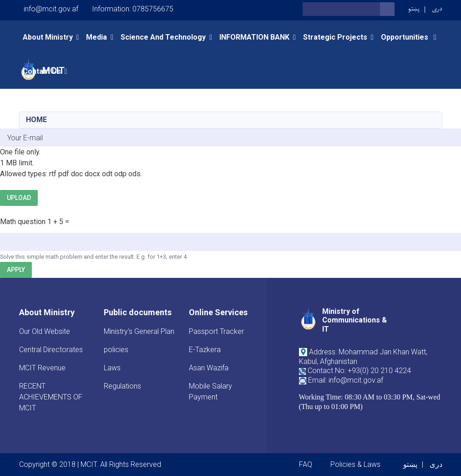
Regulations (122, 386)
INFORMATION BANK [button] (254, 37)
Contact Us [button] (42, 71)
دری (437, 9)
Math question (23, 222)
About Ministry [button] (48, 37)
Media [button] (96, 37)
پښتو (414, 9)
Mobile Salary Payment (210, 392)
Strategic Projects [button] (335, 37)
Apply (16, 270)
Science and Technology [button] (163, 37)
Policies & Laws (355, 464)
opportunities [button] (405, 37)
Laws (112, 368)
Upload (19, 198)
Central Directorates (51, 350)
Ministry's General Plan (139, 331)
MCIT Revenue (42, 368)
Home (36, 120)
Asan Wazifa (209, 368)
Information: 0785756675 (133, 9)
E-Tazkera (205, 350)
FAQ (306, 464)
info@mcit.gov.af (51, 9)
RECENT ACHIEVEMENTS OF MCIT (51, 397)
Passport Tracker (216, 331)
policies (116, 350)
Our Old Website (45, 331)
